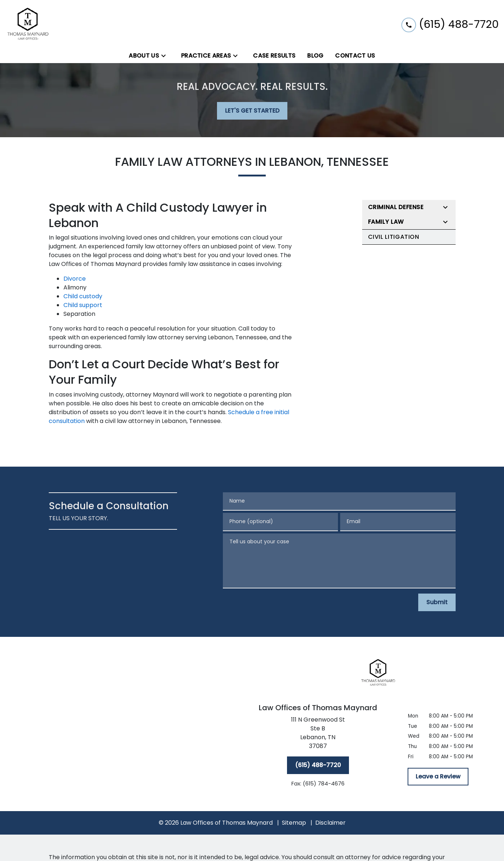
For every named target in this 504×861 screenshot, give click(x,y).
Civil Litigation (394, 237)
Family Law (386, 222)
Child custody (83, 296)
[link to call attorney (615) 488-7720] (450, 24)
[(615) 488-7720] (318, 765)
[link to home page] (28, 24)
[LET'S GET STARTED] (252, 111)
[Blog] (315, 56)
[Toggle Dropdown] (166, 56)
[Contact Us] (355, 56)
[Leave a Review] (438, 777)
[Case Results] (274, 56)
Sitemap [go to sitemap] (294, 823)
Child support (83, 305)
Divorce (75, 279)
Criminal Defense (396, 207)
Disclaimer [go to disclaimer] (330, 823)
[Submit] (437, 602)
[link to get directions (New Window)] (318, 734)
